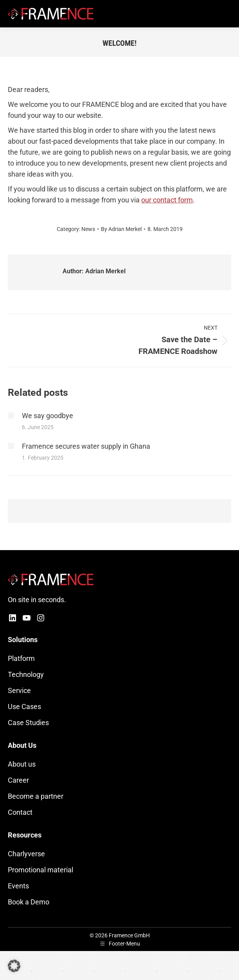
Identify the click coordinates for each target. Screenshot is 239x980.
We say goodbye (48, 416)
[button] (14, 966)
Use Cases (24, 707)
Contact (20, 812)
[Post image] (11, 415)
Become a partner (36, 796)
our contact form (167, 200)
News (88, 229)
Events (18, 886)
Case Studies (28, 723)
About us (22, 764)
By (121, 229)
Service (19, 690)
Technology (26, 674)
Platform (21, 658)
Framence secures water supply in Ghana (86, 446)
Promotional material (40, 870)
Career (18, 780)
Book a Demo (29, 902)
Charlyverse (26, 854)
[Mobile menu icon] (226, 14)
